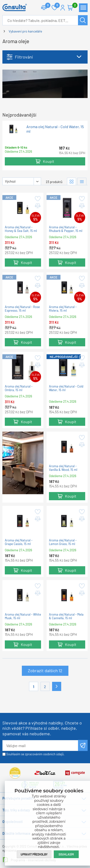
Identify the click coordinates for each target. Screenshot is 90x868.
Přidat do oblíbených (37, 199)
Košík (73, 6)
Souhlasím (66, 854)
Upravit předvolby (34, 854)
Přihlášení (63, 8)
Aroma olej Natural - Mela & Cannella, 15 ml (66, 616)
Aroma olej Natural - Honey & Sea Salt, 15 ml (21, 229)
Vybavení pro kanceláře (25, 31)
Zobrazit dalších (45, 671)
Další (57, 686)
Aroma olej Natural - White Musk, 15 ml (23, 616)
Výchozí (10, 181)
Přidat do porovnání (37, 206)
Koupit (49, 161)
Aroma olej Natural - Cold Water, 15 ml (55, 129)
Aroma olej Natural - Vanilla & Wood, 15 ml (63, 468)
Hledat (83, 20)
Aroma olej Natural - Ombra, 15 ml (19, 388)
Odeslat (83, 745)
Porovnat (46, 6)
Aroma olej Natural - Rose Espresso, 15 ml (22, 309)
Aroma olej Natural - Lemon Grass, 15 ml (63, 542)
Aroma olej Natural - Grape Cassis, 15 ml (19, 542)
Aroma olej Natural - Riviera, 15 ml (63, 309)
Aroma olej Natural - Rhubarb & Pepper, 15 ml (66, 229)
